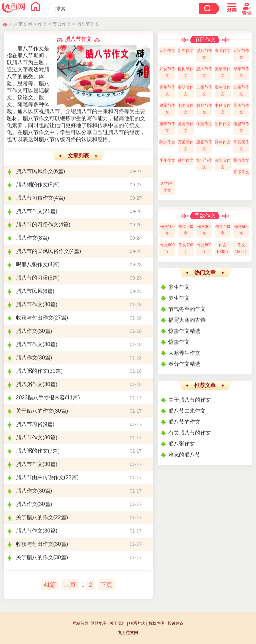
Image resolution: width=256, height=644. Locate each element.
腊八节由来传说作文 (40, 477)
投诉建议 (176, 623)
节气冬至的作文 (187, 309)
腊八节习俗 (29, 424)
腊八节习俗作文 (35, 198)
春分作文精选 (184, 364)
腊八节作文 (88, 24)
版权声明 (156, 623)
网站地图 (99, 623)
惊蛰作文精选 (184, 331)
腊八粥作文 (29, 384)
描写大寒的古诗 (187, 320)
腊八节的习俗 (32, 278)
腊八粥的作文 (32, 185)
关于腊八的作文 (35, 411)
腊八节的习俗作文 (37, 224)
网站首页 (80, 623)
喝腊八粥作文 (32, 264)
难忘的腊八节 (184, 455)
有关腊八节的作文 (190, 433)
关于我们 (118, 623)
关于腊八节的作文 (190, 400)
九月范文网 (21, 24)
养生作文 (179, 287)
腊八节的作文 (184, 422)
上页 (70, 585)
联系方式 (137, 623)
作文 (42, 24)
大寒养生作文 (184, 353)
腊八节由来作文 (187, 411)
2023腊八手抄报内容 (41, 398)
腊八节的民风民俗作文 (43, 251)
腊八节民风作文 (35, 171)
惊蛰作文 (179, 342)
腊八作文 (27, 238)
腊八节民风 (29, 291)
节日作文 (62, 24)
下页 (106, 585)
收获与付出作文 (35, 318)
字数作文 (205, 215)
